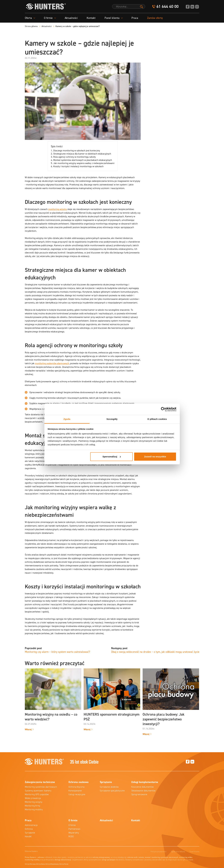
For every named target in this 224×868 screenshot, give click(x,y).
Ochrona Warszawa (30, 864)
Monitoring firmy (32, 806)
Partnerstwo (74, 829)
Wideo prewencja (33, 798)
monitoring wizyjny (57, 209)
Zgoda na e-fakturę (178, 852)
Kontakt (91, 18)
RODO (71, 836)
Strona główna (31, 26)
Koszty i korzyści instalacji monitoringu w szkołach (78, 166)
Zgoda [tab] (67, 419)
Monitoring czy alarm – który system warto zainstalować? (57, 652)
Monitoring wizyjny (34, 802)
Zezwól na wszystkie (155, 457)
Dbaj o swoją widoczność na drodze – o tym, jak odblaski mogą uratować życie (155, 652)
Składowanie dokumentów (143, 791)
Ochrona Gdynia (40, 864)
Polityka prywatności (158, 852)
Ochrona (29, 829)
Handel (28, 836)
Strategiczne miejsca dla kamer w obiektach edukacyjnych (82, 154)
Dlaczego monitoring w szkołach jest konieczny (77, 151)
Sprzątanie (30, 833)
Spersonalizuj (112, 457)
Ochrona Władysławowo (52, 864)
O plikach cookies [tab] (157, 419)
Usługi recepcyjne (77, 794)
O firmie (72, 825)
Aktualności (71, 18)
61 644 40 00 (168, 7)
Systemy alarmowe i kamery (38, 791)
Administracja (31, 825)
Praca (135, 18)
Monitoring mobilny (34, 810)
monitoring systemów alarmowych (52, 363)
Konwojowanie (75, 791)
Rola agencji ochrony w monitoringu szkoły (74, 157)
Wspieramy (74, 833)
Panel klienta (194, 852)
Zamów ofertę (155, 18)
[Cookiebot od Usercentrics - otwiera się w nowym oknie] (163, 409)
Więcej (28, 729)
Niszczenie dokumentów (142, 787)
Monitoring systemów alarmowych (41, 787)
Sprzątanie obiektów (109, 787)
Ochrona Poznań (64, 864)
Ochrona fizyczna (76, 787)
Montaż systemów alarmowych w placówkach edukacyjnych (83, 160)
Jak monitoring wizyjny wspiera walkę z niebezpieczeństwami (84, 163)
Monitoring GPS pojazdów (37, 794)
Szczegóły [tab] (112, 419)
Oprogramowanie (139, 794)
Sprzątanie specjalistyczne (112, 791)
